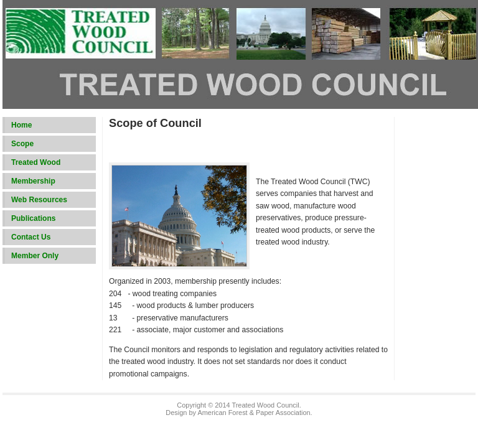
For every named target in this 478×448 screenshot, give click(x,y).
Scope (22, 144)
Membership (33, 181)
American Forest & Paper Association (254, 413)
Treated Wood (36, 162)
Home (21, 125)
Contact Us (31, 237)
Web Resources (39, 200)
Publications (33, 218)
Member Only (35, 256)
